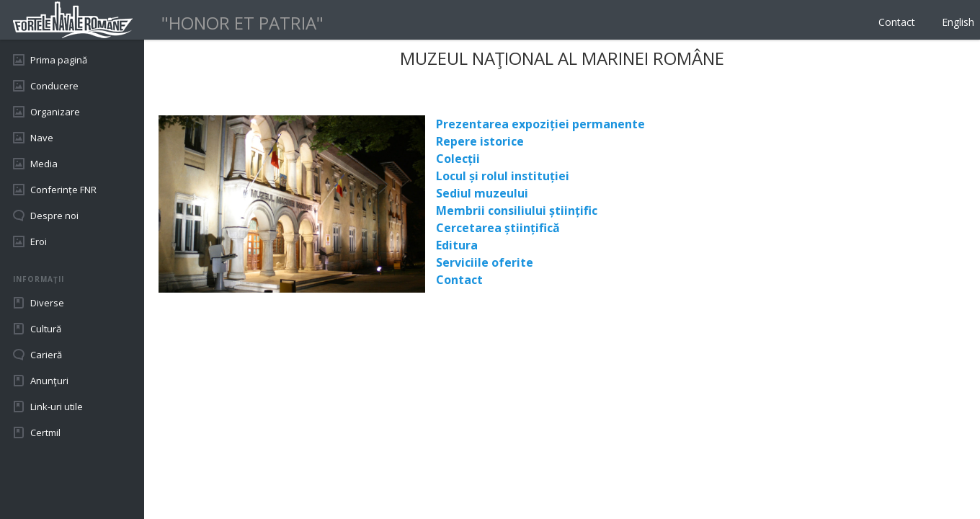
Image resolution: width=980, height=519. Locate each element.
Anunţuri (49, 381)
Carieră (46, 355)
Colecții (458, 159)
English (958, 22)
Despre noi (54, 216)
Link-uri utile (57, 407)
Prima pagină (59, 60)
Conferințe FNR (63, 190)
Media (44, 164)
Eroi (39, 241)
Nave (42, 138)
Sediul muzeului (482, 193)
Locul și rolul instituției (503, 176)
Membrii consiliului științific (517, 210)
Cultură (46, 329)
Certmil (45, 432)
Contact (897, 22)
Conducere (54, 86)
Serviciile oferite (485, 262)
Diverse (47, 303)
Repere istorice (480, 141)
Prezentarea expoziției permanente (540, 124)
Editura (457, 245)
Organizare (55, 112)
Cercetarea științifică (498, 228)
